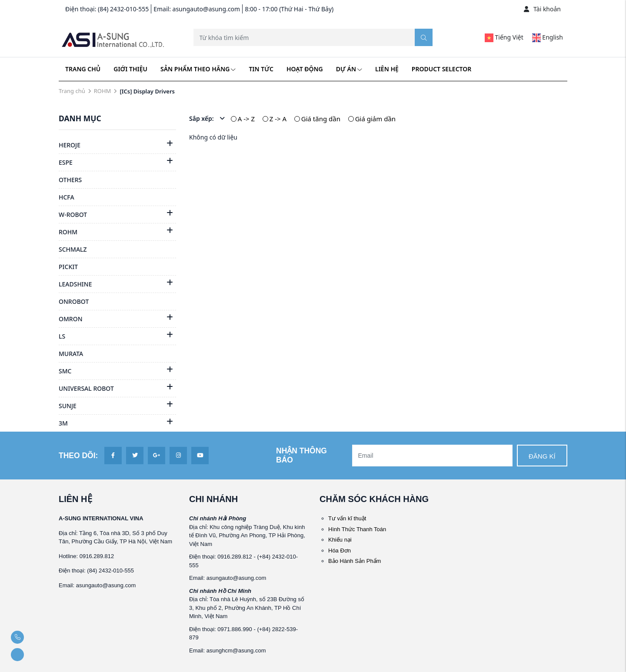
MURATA (71, 354)
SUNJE (68, 406)
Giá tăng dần (321, 119)
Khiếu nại (340, 540)
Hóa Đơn (340, 551)
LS (62, 336)
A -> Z (246, 119)
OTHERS (70, 180)
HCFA (67, 197)
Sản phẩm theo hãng (198, 69)
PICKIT (68, 267)
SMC (65, 371)
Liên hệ (387, 69)
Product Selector (441, 69)
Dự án (349, 69)
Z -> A (278, 119)
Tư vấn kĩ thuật (347, 518)
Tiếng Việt (504, 37)
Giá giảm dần (375, 119)
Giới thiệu (130, 69)
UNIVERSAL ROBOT (86, 388)
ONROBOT (74, 301)
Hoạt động (305, 69)
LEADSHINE (75, 284)
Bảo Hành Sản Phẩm (355, 561)
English (548, 37)
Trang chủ (83, 69)
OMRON (71, 319)
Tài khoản (542, 9)
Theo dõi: (78, 456)
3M (63, 423)
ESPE (66, 162)
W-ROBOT (73, 215)
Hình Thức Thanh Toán (357, 529)
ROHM (103, 91)
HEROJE (70, 145)
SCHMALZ (73, 249)
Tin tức (261, 69)
